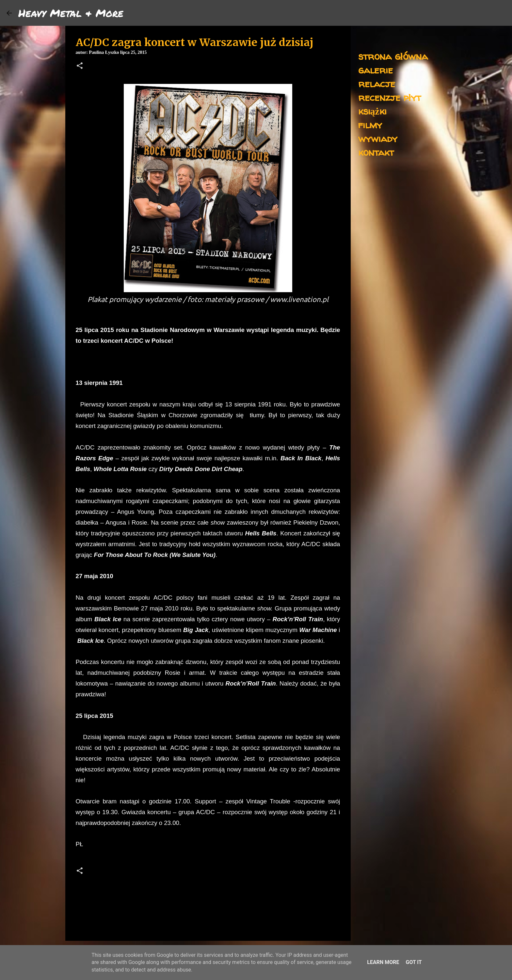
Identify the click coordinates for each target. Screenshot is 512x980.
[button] (80, 66)
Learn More (383, 962)
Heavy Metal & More (71, 13)
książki (372, 111)
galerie (376, 70)
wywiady (378, 138)
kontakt (376, 152)
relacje (377, 83)
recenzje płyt (390, 97)
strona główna (393, 56)
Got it (414, 962)
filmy (370, 125)
